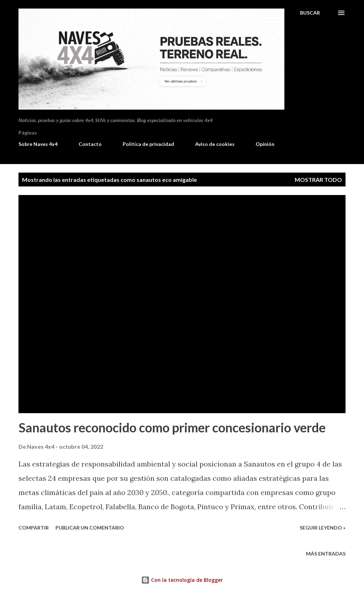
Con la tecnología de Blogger (182, 580)
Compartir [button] (34, 528)
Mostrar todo (318, 180)
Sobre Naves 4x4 (38, 144)
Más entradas (326, 554)
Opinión (265, 144)
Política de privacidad (148, 144)
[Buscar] (310, 13)
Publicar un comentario (90, 528)
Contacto (90, 144)
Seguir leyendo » (323, 528)
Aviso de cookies (215, 144)
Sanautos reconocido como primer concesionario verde (172, 427)
